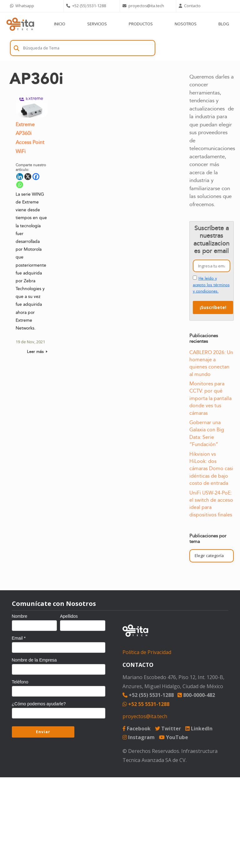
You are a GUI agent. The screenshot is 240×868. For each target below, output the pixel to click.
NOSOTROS (186, 24)
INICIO (60, 24)
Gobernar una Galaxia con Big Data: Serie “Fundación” (207, 434)
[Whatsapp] (20, 186)
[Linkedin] (20, 178)
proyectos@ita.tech (145, 716)
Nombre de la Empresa (34, 660)
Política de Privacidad (147, 652)
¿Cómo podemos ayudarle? (39, 704)
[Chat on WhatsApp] (36, 6)
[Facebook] (36, 178)
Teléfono (20, 682)
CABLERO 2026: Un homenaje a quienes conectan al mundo (211, 363)
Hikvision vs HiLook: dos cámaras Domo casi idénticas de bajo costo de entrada (211, 469)
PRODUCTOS (141, 24)
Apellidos (69, 616)
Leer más (37, 353)
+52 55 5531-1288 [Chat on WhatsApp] (146, 704)
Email (19, 638)
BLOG (224, 24)
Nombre (20, 616)
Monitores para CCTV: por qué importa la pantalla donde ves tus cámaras (210, 398)
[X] (28, 178)
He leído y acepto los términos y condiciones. (211, 285)
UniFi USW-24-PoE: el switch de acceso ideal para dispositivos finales (211, 504)
